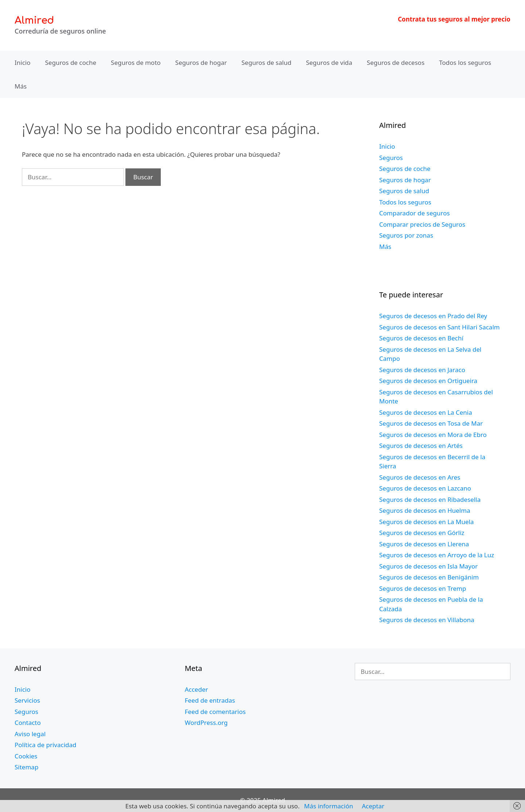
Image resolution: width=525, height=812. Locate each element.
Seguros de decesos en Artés (421, 446)
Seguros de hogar (201, 63)
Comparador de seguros (415, 213)
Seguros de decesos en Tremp (423, 588)
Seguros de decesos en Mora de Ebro (433, 435)
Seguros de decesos (396, 63)
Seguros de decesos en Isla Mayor (428, 566)
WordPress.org (206, 723)
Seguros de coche (71, 63)
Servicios (27, 700)
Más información (328, 806)
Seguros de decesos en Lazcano (425, 488)
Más (21, 86)
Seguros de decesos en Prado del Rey (433, 316)
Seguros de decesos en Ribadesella (430, 499)
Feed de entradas (210, 700)
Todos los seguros (465, 63)
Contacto (28, 723)
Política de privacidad (45, 745)
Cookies (26, 756)
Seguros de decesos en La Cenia (426, 412)
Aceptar (373, 806)
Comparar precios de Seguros (422, 224)
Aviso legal (30, 734)
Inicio (23, 63)
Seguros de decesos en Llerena (424, 544)
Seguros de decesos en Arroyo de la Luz (437, 555)
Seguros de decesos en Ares (420, 477)
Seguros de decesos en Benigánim (429, 577)
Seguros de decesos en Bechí (421, 338)
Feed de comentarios (215, 712)
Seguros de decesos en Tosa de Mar (431, 423)
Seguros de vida (329, 63)
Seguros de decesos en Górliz (422, 533)
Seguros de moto (136, 63)
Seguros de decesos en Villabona (427, 620)
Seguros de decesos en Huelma (425, 510)
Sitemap (26, 767)
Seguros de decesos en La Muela (426, 522)
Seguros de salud (266, 63)
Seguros (391, 158)
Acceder (197, 689)
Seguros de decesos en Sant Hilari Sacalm (440, 327)
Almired (34, 20)
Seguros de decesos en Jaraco (422, 370)
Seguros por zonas (406, 235)
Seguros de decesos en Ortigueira (428, 381)
